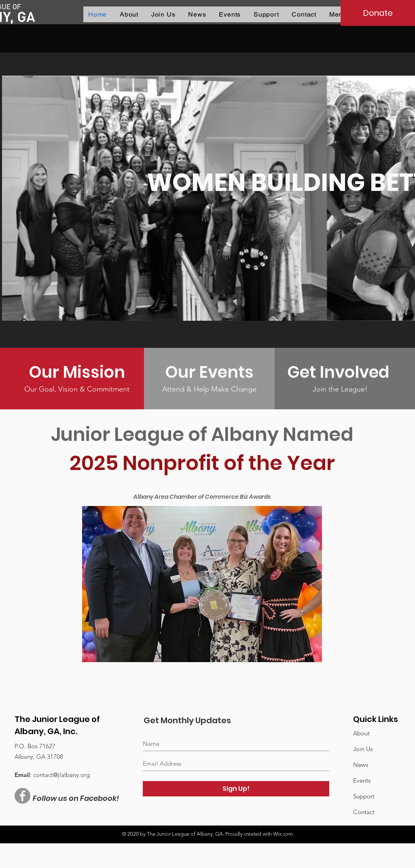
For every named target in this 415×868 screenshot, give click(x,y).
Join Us (363, 749)
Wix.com (283, 834)
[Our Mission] (77, 372)
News (361, 765)
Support (364, 796)
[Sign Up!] (236, 789)
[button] (197, 14)
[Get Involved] (340, 372)
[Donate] (378, 13)
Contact (364, 812)
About (361, 733)
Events (362, 780)
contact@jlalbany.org (61, 775)
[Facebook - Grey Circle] (22, 796)
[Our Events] (209, 372)
